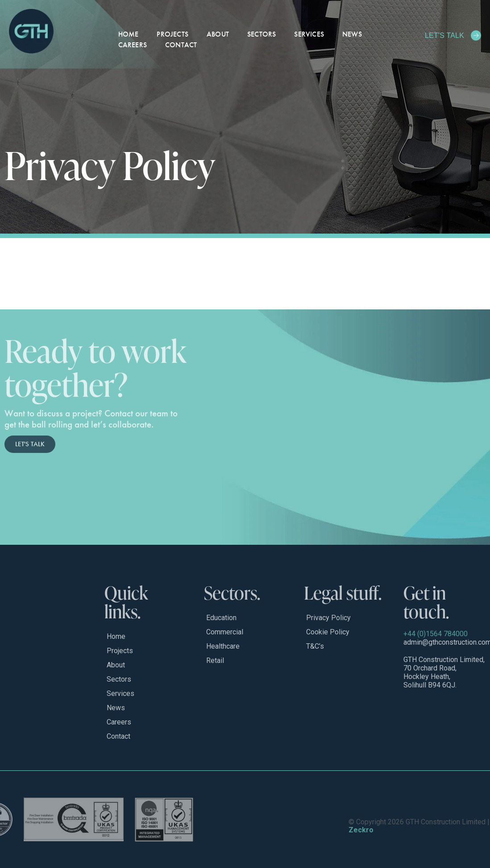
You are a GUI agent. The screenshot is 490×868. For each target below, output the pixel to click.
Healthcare (223, 646)
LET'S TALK (444, 35)
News (352, 34)
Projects (172, 34)
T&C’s (315, 646)
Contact (181, 45)
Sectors (262, 34)
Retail (215, 660)
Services (309, 34)
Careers (133, 45)
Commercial (225, 632)
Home (129, 34)
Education (221, 618)
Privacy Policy (328, 618)
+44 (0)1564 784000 (436, 634)
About (218, 34)
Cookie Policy (328, 632)
